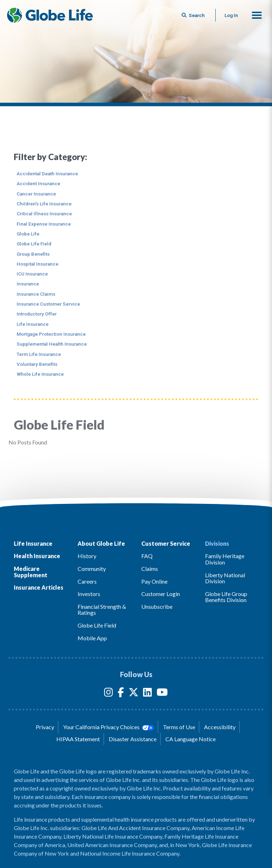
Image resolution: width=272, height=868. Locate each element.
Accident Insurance (38, 183)
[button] (257, 15)
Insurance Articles (39, 587)
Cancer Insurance (36, 194)
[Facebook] (121, 694)
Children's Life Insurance (44, 204)
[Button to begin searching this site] (194, 15)
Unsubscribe (157, 606)
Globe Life (28, 234)
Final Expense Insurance (44, 224)
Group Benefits (33, 254)
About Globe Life (101, 543)
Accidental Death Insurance (47, 174)
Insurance (28, 284)
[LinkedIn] (148, 694)
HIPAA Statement (78, 739)
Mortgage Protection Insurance (51, 334)
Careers (87, 581)
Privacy (45, 727)
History (87, 556)
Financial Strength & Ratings (102, 610)
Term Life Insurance (39, 354)
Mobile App (92, 638)
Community (92, 569)
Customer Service (166, 543)
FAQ (147, 556)
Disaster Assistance (133, 739)
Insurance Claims (36, 294)
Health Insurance (37, 556)
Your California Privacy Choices (108, 727)
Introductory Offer (37, 314)
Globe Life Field (34, 244)
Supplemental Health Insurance (52, 344)
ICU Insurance (32, 274)
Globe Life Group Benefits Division (226, 597)
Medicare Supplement (31, 572)
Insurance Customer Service (48, 304)
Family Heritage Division (225, 559)
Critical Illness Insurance (44, 214)
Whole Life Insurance (40, 374)
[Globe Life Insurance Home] (50, 15)
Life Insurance (33, 324)
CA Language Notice (191, 739)
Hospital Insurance (38, 264)
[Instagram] (109, 694)
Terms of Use (179, 727)
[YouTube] (162, 694)
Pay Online (154, 581)
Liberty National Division (225, 578)
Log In (231, 15)
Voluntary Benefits (37, 364)
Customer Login (161, 594)
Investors (89, 594)
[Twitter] (134, 694)
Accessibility (220, 727)
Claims (150, 569)
